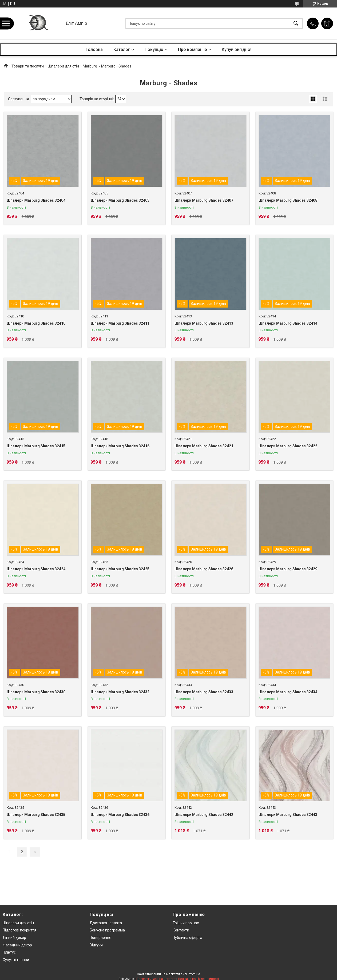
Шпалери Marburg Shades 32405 (120, 200)
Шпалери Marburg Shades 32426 (204, 569)
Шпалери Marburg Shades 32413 (204, 323)
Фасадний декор (17, 945)
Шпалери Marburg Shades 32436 (120, 815)
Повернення (100, 938)
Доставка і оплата (106, 923)
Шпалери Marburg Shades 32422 (288, 446)
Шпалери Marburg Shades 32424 (36, 569)
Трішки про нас (186, 923)
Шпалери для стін (63, 66)
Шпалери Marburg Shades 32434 (288, 692)
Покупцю (154, 49)
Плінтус (9, 952)
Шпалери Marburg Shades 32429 (288, 569)
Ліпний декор (14, 938)
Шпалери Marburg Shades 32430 (36, 692)
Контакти (181, 930)
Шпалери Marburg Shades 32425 (120, 569)
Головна (94, 49)
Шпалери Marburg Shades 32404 (36, 200)
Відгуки (96, 945)
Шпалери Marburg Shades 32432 (120, 692)
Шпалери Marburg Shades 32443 (288, 815)
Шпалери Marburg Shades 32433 (204, 692)
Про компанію (193, 49)
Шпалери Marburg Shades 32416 (120, 446)
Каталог (122, 49)
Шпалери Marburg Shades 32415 (36, 446)
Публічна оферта (187, 938)
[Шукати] (296, 23)
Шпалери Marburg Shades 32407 (204, 200)
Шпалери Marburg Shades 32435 (36, 815)
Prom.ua (194, 974)
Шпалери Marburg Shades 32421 (204, 446)
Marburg (90, 66)
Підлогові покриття (19, 930)
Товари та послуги (28, 66)
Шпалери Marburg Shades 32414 (288, 323)
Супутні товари (16, 960)
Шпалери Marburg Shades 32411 (120, 323)
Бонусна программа (107, 930)
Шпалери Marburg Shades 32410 (36, 323)
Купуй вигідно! (237, 49)
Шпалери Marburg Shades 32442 (204, 815)
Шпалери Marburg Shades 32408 (288, 200)
